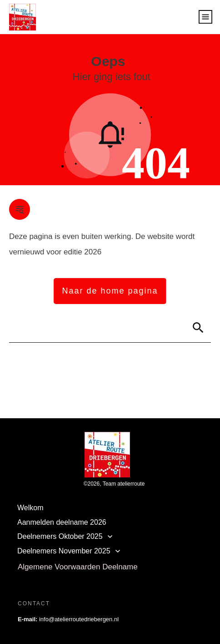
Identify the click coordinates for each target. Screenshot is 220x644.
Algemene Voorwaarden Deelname (78, 567)
